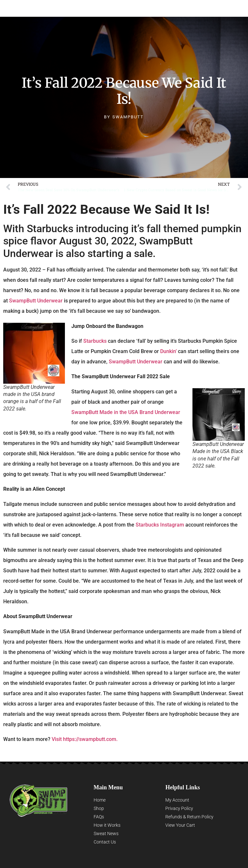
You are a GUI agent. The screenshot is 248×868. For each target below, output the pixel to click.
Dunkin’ (168, 351)
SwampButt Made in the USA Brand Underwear (126, 412)
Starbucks (95, 341)
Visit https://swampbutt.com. (85, 739)
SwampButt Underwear (56, 8)
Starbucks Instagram (160, 525)
